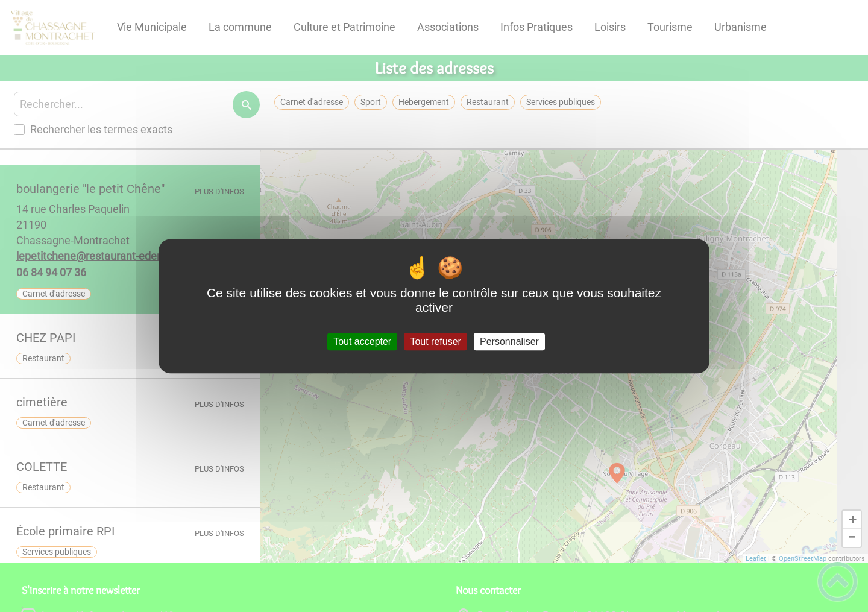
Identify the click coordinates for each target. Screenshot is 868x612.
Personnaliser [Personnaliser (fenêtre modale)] (509, 342)
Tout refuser (435, 342)
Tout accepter (362, 342)
